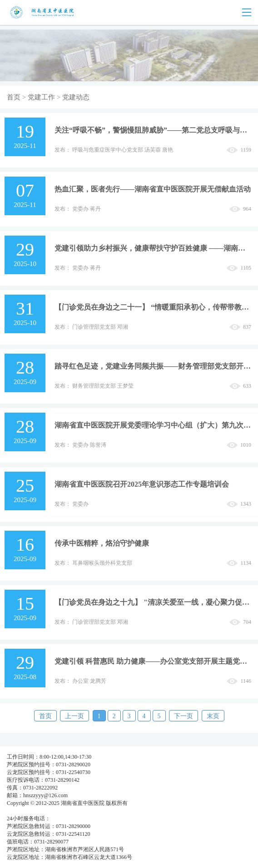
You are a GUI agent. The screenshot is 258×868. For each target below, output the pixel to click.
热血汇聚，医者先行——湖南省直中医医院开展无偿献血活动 (153, 189)
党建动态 (76, 97)
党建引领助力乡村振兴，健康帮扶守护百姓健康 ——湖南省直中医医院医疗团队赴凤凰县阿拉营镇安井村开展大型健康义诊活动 (153, 248)
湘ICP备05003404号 (30, 811)
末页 (213, 716)
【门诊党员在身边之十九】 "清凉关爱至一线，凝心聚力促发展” (153, 602)
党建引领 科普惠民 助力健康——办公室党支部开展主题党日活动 (153, 661)
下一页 (184, 716)
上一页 (74, 716)
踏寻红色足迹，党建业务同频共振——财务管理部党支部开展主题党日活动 (153, 366)
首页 (14, 97)
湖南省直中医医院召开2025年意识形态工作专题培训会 (142, 484)
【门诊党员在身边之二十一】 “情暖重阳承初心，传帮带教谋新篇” (153, 307)
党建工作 (41, 97)
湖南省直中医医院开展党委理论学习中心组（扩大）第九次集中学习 (153, 425)
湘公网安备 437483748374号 (90, 811)
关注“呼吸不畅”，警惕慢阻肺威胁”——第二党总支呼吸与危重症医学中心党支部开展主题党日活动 (153, 130)
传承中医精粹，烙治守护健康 (102, 543)
